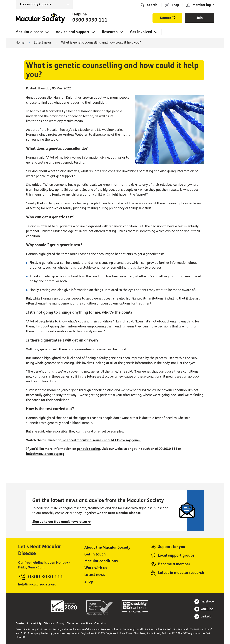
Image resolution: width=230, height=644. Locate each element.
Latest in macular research (181, 573)
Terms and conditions (80, 623)
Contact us (100, 623)
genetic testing (88, 449)
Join (200, 18)
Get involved (141, 32)
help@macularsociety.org (45, 454)
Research (110, 32)
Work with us (96, 568)
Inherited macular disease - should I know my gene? (101, 440)
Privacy (61, 623)
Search (152, 5)
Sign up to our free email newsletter (62, 522)
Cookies (20, 623)
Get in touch (95, 554)
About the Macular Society (107, 547)
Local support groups (176, 555)
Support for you (172, 547)
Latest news (43, 43)
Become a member (174, 564)
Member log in (204, 5)
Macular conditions (101, 561)
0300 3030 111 (90, 20)
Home (40, 18)
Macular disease (29, 32)
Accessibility (34, 623)
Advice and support (73, 32)
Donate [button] (166, 18)
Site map (49, 623)
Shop (175, 5)
